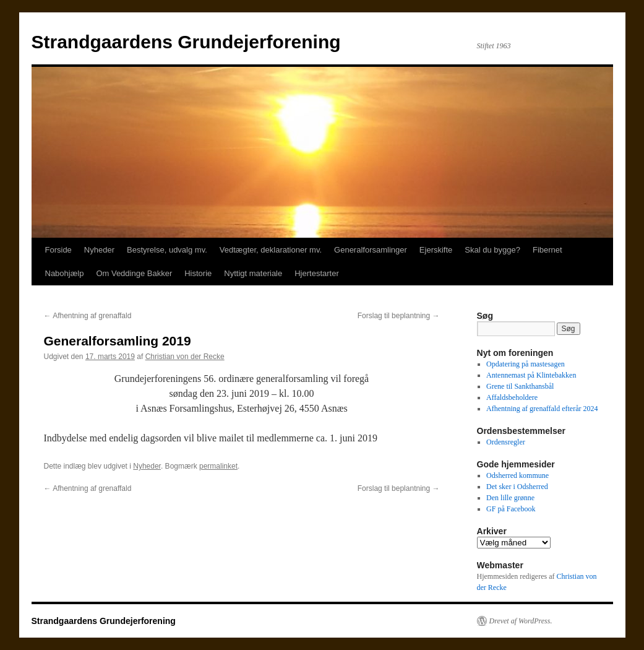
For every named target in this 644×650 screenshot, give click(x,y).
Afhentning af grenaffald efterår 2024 (542, 409)
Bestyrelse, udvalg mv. (167, 250)
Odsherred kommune (517, 475)
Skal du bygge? (492, 250)
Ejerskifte (436, 250)
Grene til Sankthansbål (520, 386)
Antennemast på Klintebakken (531, 375)
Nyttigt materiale (253, 273)
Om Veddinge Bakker (134, 273)
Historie (198, 273)
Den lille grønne (510, 498)
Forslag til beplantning (399, 316)
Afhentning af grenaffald (88, 316)
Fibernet (547, 250)
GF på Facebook (511, 509)
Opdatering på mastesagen (526, 364)
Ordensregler (506, 442)
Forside (58, 250)
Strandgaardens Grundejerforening (186, 42)
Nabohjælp (65, 273)
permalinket (218, 466)
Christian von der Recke (185, 357)
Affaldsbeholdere (512, 397)
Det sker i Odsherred (517, 487)
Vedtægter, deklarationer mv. (271, 250)
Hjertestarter (317, 273)
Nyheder (99, 250)
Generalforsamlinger (371, 250)
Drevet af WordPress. (521, 621)
